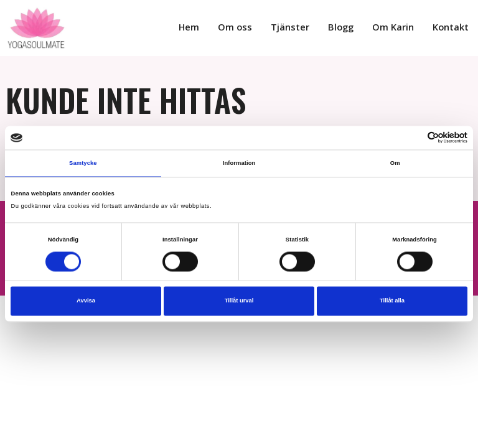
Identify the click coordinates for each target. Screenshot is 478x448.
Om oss (251, 28)
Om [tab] (395, 163)
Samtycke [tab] (83, 163)
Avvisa (86, 301)
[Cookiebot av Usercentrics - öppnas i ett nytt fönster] (413, 138)
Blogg (350, 28)
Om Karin (399, 28)
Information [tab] (239, 163)
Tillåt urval (239, 301)
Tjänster (302, 28)
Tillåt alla (392, 301)
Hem (207, 28)
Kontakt (453, 28)
